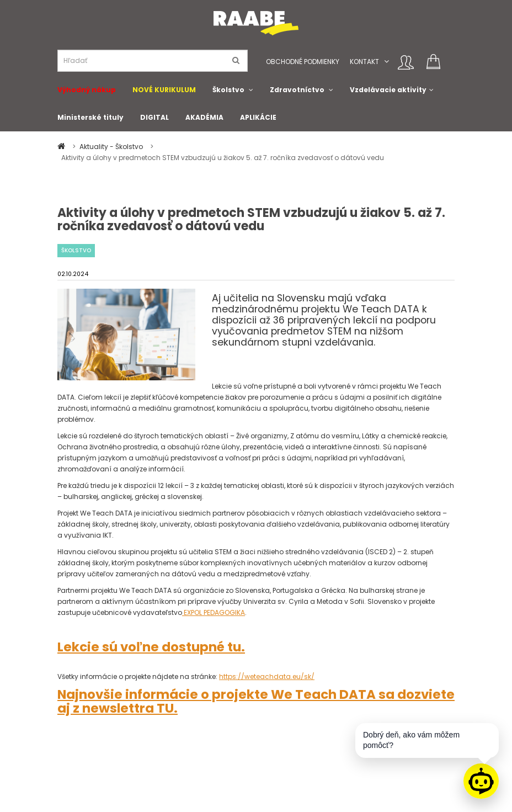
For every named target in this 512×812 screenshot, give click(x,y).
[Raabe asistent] (481, 781)
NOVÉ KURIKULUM (164, 90)
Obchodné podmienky (303, 62)
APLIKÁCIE (258, 117)
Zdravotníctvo (297, 90)
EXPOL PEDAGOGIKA (214, 612)
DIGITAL (154, 117)
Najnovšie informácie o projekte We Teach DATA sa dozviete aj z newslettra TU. (256, 701)
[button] (386, 62)
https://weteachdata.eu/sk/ (267, 676)
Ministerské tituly (90, 117)
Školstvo (228, 90)
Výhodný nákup (87, 90)
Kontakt (364, 62)
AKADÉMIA (204, 117)
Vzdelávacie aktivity (388, 90)
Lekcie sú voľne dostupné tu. (151, 647)
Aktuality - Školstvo (112, 147)
